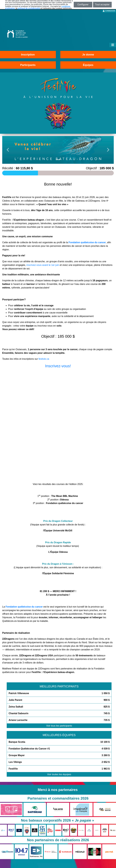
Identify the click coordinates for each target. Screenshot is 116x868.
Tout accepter (102, 5)
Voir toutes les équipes (59, 774)
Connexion (109, 11)
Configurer (83, 5)
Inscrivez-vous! (58, 366)
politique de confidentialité (29, 8)
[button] (8, 150)
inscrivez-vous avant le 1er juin (43, 265)
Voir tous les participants (59, 726)
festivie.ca (44, 359)
